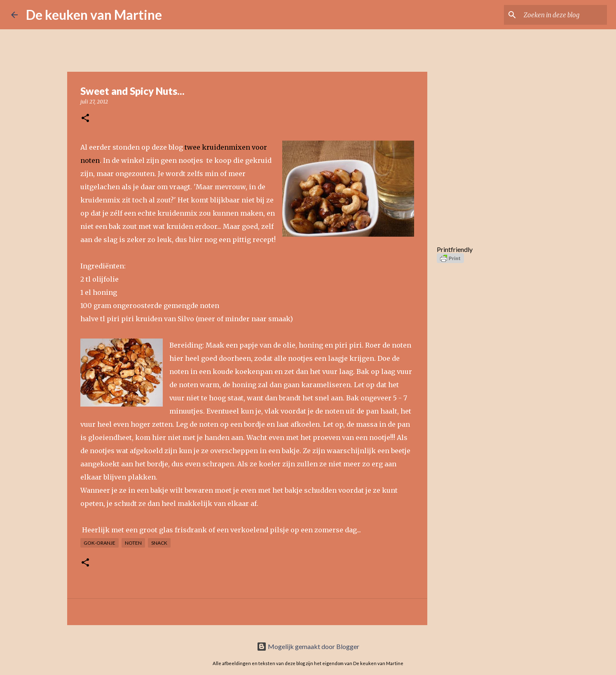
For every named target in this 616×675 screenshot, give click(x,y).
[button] (85, 119)
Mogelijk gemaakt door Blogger (308, 646)
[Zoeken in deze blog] (564, 15)
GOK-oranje (100, 543)
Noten (133, 543)
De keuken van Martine (94, 15)
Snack (159, 543)
